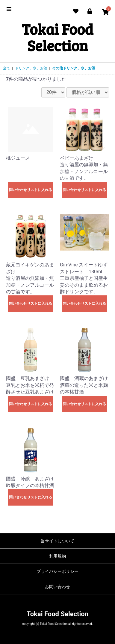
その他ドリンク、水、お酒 (74, 68)
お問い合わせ (57, 587)
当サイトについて (57, 541)
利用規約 (57, 556)
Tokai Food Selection (57, 37)
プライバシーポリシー (57, 571)
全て (7, 68)
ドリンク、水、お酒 (31, 68)
